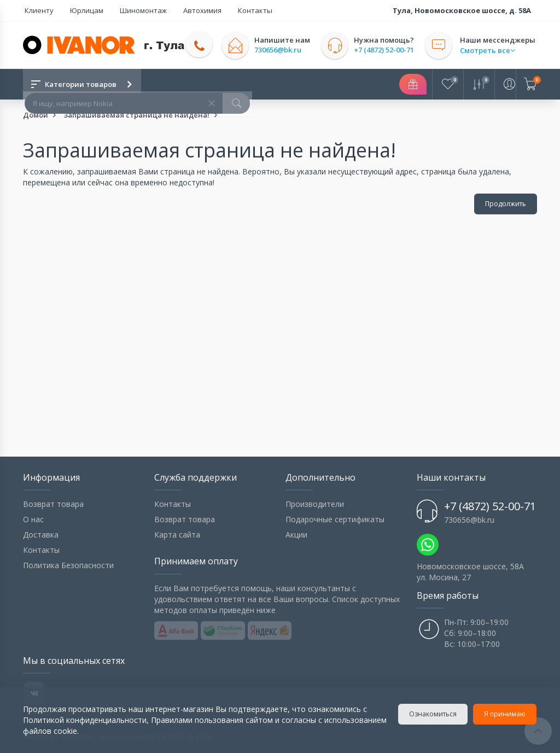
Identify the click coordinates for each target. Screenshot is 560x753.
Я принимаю (505, 714)
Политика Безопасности (68, 565)
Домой (36, 115)
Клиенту (37, 10)
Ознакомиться (433, 714)
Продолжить (506, 204)
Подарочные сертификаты (335, 519)
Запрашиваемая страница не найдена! (136, 115)
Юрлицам (80, 10)
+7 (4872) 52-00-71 (388, 50)
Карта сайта (177, 535)
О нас (33, 519)
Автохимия (184, 10)
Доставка (41, 535)
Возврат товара (53, 504)
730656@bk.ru (282, 50)
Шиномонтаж (131, 10)
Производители (315, 504)
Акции (296, 535)
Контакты (232, 10)
